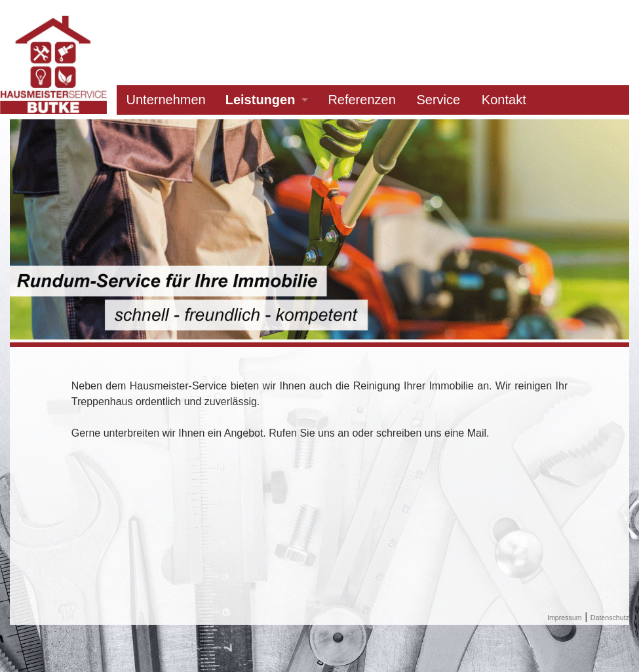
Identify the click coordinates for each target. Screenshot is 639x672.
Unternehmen (166, 100)
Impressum (565, 618)
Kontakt (504, 100)
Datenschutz (610, 618)
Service (438, 100)
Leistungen (261, 100)
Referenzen (361, 100)
